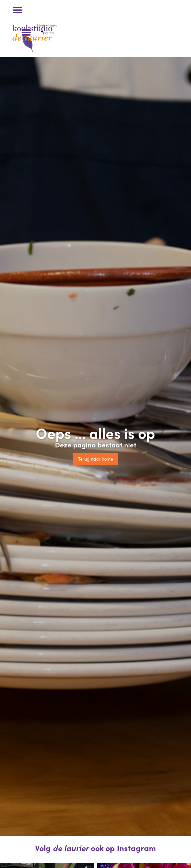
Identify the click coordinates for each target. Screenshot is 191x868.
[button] (17, 10)
